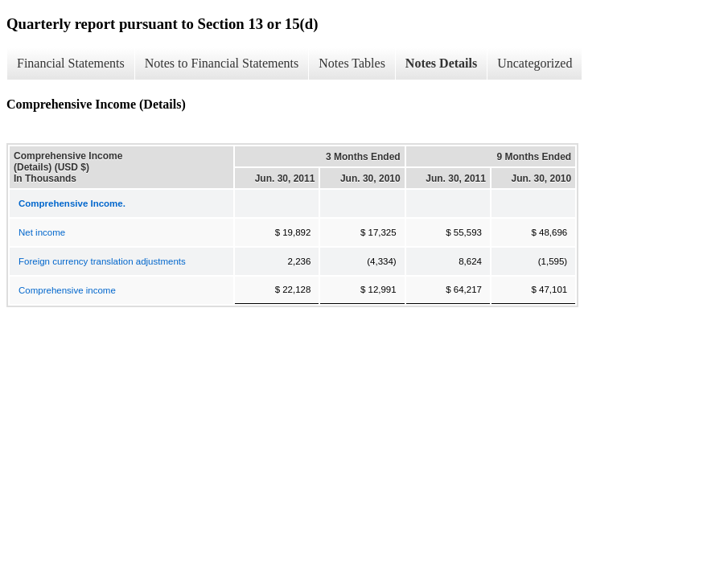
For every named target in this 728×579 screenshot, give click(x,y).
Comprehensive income (67, 290)
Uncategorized (535, 63)
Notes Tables (352, 63)
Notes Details (441, 63)
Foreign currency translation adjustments (102, 261)
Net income (42, 232)
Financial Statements (71, 63)
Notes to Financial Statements (222, 63)
